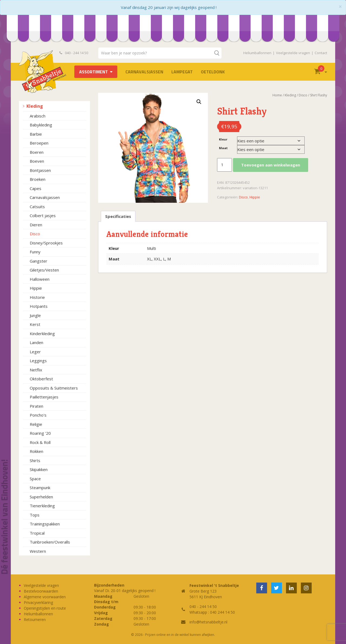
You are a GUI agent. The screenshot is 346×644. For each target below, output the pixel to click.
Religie (36, 424)
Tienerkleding (42, 506)
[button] (199, 102)
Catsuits (37, 207)
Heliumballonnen (257, 53)
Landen (36, 342)
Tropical (37, 533)
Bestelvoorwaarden (41, 591)
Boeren (37, 152)
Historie (37, 297)
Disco (35, 234)
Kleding (35, 106)
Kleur (223, 139)
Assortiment (94, 72)
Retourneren (35, 620)
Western (38, 551)
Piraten (36, 406)
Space (35, 479)
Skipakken (39, 469)
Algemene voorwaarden (45, 597)
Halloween (40, 279)
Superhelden (41, 497)
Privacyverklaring (38, 602)
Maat (223, 148)
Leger (35, 352)
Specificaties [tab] (118, 216)
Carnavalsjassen (144, 72)
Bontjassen (40, 170)
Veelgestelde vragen (293, 53)
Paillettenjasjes (44, 397)
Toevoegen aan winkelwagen (271, 165)
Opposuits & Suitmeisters (54, 388)
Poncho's (38, 415)
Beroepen (39, 143)
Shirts (35, 460)
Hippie (36, 288)
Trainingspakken (45, 524)
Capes (36, 188)
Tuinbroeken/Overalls (50, 542)
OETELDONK (213, 72)
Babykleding (41, 125)
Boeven (37, 161)
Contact (321, 53)
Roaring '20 (40, 433)
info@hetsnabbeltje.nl (208, 622)
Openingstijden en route (45, 608)
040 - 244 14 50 (74, 53)
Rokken (36, 451)
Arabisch (38, 116)
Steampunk (40, 488)
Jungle (35, 315)
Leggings (38, 361)
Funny (35, 252)
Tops (35, 515)
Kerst (35, 324)
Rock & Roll (40, 442)
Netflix (36, 370)
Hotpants (39, 306)
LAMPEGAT (182, 72)
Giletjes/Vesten (44, 270)
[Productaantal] (224, 165)
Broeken (38, 179)
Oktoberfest (41, 379)
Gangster (39, 261)
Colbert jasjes (43, 215)
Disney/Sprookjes (46, 243)
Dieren (36, 225)
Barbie (36, 134)
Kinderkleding (42, 334)
